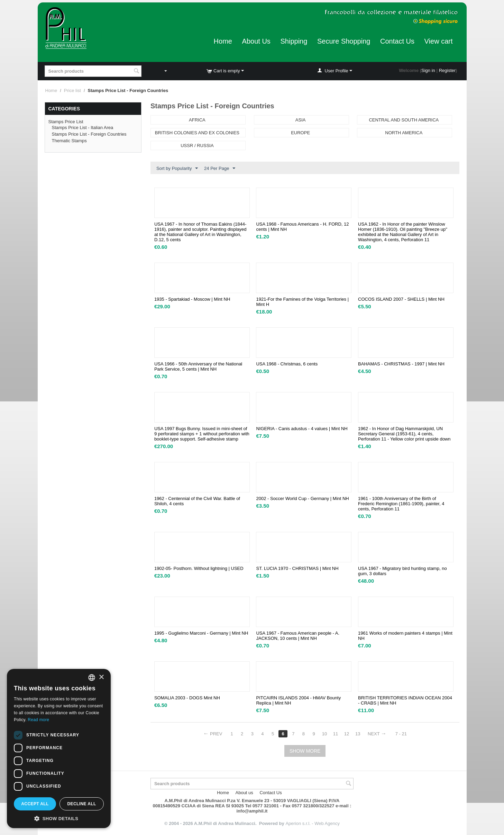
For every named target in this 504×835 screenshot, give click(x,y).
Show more (305, 751)
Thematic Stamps (69, 141)
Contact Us (397, 41)
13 (358, 734)
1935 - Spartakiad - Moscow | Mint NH (192, 299)
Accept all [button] (35, 804)
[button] (59, 818)
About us (244, 793)
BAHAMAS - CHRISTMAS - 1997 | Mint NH (401, 364)
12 (347, 734)
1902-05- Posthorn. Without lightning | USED (199, 568)
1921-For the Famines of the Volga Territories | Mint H (302, 302)
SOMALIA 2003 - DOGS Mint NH (187, 698)
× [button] (101, 677)
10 (324, 734)
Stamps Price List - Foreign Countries (89, 134)
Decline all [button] (81, 804)
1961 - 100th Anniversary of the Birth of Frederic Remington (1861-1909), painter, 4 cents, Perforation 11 (401, 504)
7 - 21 (401, 734)
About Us (256, 41)
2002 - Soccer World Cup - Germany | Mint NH (302, 498)
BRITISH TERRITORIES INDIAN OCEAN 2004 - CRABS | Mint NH (405, 700)
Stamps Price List (66, 122)
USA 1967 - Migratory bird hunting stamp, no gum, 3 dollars (402, 571)
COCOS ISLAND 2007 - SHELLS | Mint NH (401, 299)
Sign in (428, 70)
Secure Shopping (344, 41)
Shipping (294, 41)
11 (336, 734)
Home (223, 41)
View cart (439, 41)
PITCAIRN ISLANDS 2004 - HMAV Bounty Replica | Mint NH (298, 700)
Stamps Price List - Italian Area (83, 128)
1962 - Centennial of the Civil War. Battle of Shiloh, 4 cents (197, 501)
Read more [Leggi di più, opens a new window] (38, 720)
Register (447, 70)
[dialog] (59, 748)
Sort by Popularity (177, 169)
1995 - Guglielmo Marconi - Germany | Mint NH (201, 633)
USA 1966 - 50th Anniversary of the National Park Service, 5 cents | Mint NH (198, 366)
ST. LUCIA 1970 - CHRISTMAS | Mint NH (297, 568)
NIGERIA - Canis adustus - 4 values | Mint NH (302, 429)
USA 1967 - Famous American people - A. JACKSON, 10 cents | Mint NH (298, 636)
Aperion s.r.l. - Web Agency (313, 823)
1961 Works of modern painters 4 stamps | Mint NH (405, 636)
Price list (72, 90)
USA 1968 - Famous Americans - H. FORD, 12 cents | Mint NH (302, 227)
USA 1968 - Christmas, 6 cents (287, 364)
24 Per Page (220, 169)
